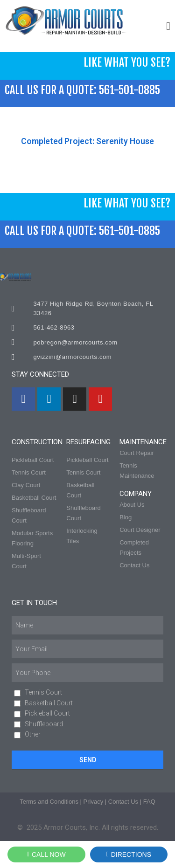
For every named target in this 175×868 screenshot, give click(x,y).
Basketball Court (49, 703)
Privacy (94, 802)
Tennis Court (43, 692)
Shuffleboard (44, 724)
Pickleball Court (47, 713)
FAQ (149, 802)
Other (33, 734)
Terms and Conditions (49, 802)
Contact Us (123, 802)
